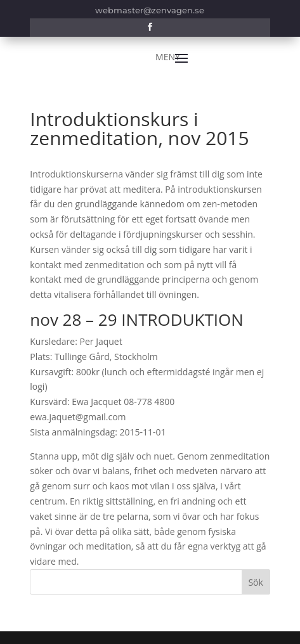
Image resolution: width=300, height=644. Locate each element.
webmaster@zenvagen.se (150, 10)
